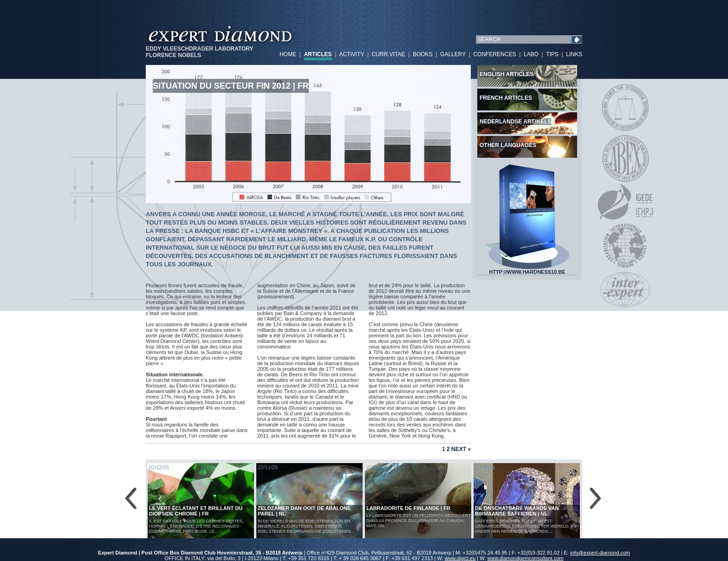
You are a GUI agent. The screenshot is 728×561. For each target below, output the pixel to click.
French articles (506, 98)
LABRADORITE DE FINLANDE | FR (408, 508)
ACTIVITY (351, 54)
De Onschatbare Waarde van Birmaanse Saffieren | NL (517, 511)
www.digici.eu (460, 558)
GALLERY (453, 54)
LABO (531, 54)
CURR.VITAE (389, 54)
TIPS (552, 54)
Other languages (508, 145)
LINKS (574, 54)
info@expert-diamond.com (600, 553)
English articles (507, 74)
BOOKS (423, 54)
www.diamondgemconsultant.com (526, 558)
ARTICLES (318, 54)
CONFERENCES (494, 54)
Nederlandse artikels (515, 122)
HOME (288, 54)
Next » (461, 449)
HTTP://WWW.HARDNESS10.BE (527, 270)
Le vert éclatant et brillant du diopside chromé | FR (196, 511)
